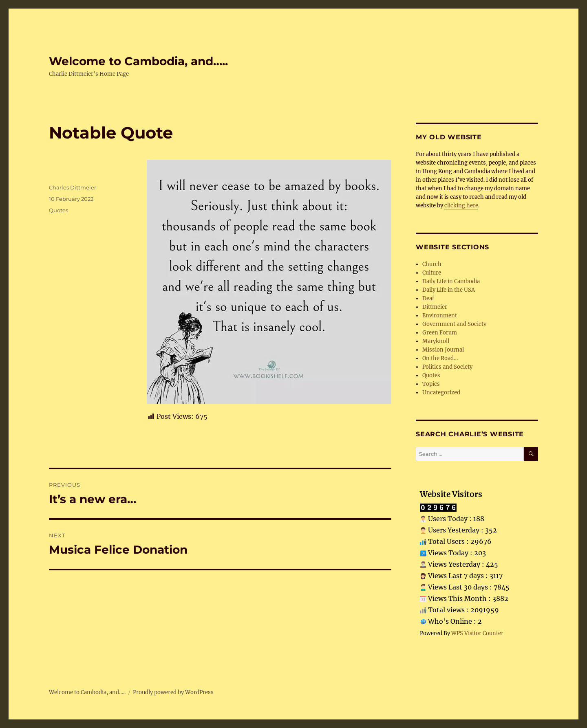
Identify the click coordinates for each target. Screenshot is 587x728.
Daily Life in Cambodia (451, 281)
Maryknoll (436, 341)
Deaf (428, 298)
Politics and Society (447, 367)
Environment (440, 316)
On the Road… (440, 358)
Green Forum (440, 333)
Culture (432, 273)
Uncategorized (441, 393)
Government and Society (454, 324)
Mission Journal (443, 350)
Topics (431, 384)
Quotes (58, 210)
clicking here (461, 206)
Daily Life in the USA (449, 290)
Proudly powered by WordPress (173, 692)
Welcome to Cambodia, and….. (138, 61)
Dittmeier (435, 307)
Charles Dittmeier (73, 187)
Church (432, 264)
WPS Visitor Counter (477, 633)
